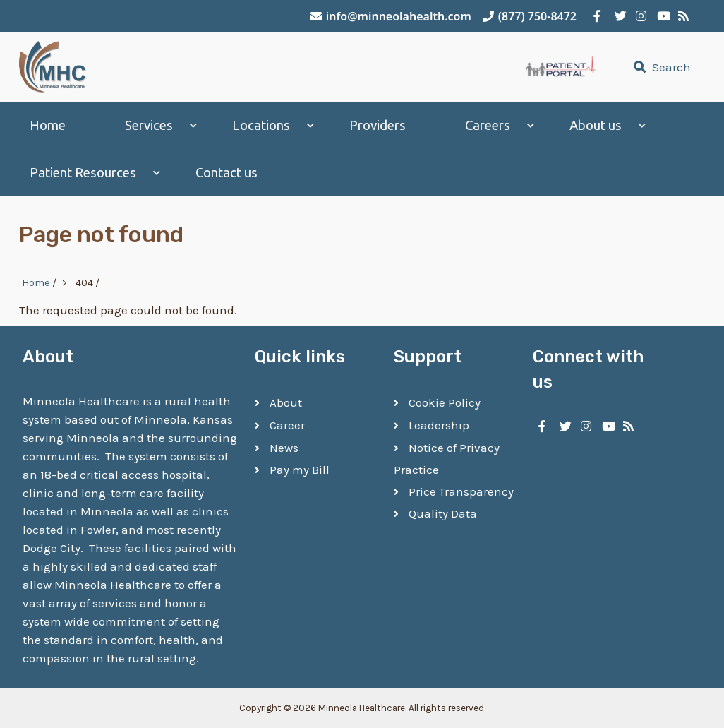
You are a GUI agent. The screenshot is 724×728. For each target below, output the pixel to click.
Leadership (439, 425)
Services (149, 125)
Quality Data (443, 513)
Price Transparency (461, 491)
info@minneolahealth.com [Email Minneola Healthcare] (391, 16)
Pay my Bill (300, 470)
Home (48, 125)
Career (287, 425)
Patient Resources (83, 173)
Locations (261, 125)
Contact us (227, 173)
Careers (488, 125)
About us (596, 125)
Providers (378, 125)
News (284, 448)
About (286, 402)
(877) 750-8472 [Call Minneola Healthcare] (530, 16)
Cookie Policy (445, 402)
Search (660, 67)
